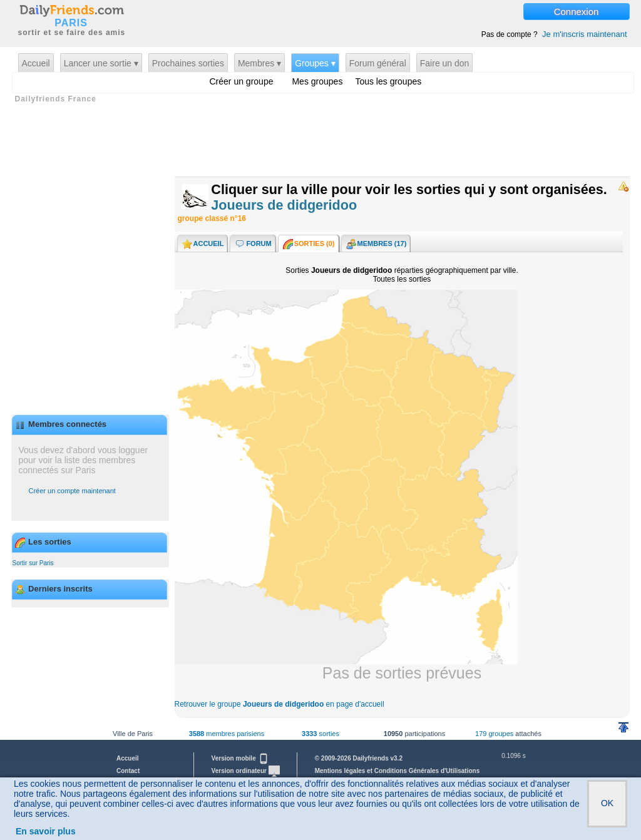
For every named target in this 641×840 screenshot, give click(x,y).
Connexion (577, 12)
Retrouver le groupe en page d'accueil (279, 704)
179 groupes (494, 734)
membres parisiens (227, 734)
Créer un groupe (242, 81)
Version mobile (240, 758)
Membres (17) (376, 244)
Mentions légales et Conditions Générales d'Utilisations (397, 771)
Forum (252, 244)
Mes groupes (317, 81)
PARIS (71, 23)
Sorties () (308, 244)
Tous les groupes (388, 81)
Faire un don (445, 63)
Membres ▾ (259, 63)
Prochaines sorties (188, 63)
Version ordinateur (246, 771)
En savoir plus (46, 831)
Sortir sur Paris (33, 563)
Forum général (378, 63)
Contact (128, 771)
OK (607, 803)
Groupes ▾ (315, 63)
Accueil (36, 63)
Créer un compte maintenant (72, 491)
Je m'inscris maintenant (584, 34)
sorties (320, 734)
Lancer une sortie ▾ (101, 63)
